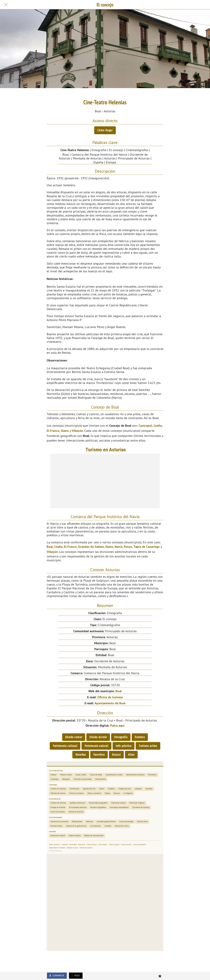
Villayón (77, 431)
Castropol (145, 426)
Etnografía (121, 737)
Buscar (116, 755)
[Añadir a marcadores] (160, 976)
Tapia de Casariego (147, 547)
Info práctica (124, 746)
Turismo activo (148, 746)
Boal (50, 547)
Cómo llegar (105, 130)
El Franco (53, 431)
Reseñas (81, 755)
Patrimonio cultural (65, 746)
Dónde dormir (98, 737)
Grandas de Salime (91, 547)
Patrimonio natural (96, 746)
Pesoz (128, 547)
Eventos (140, 737)
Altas (131, 755)
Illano (65, 431)
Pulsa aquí (117, 725)
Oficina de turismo (110, 697)
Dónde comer (74, 737)
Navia (118, 547)
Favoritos (99, 755)
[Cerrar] (6, 5)
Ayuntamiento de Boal (110, 703)
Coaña (158, 426)
